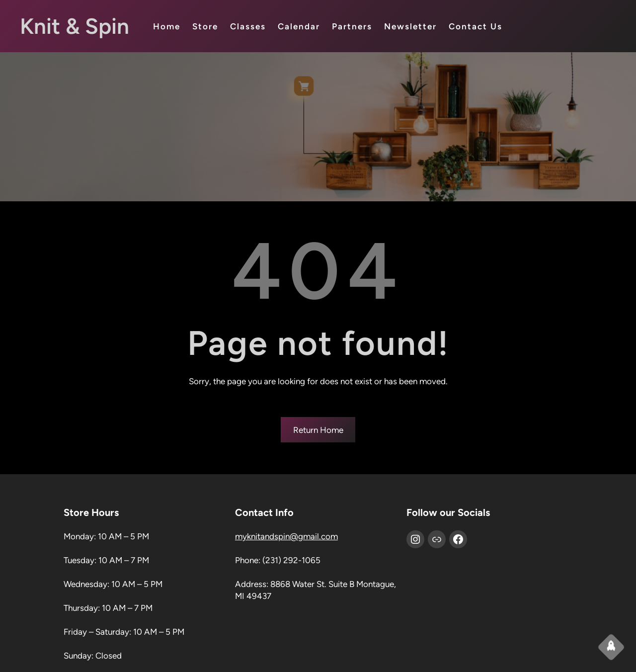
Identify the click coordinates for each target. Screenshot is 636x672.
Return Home (318, 430)
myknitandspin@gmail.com (286, 536)
